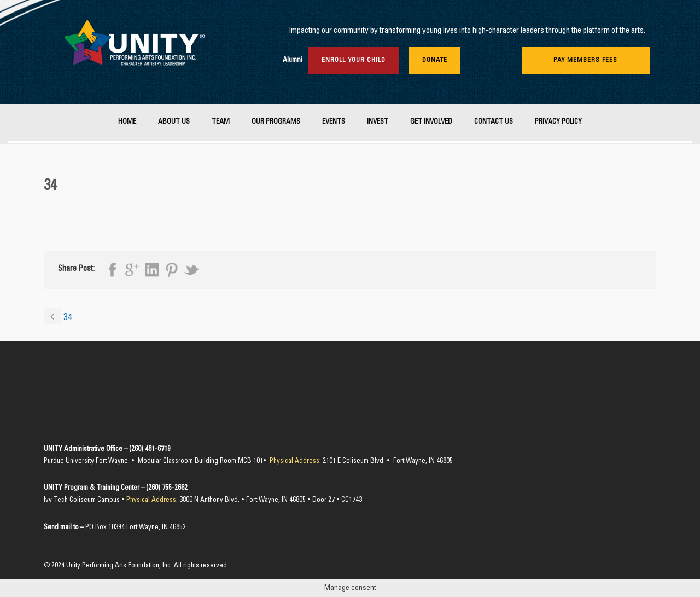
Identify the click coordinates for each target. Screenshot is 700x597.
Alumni (293, 60)
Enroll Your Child (354, 60)
